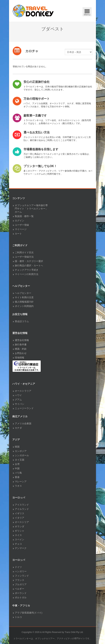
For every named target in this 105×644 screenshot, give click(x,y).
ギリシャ (20, 531)
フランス (20, 580)
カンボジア (21, 451)
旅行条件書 (21, 345)
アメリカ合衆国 (23, 424)
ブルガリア (21, 584)
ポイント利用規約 (24, 306)
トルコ (18, 617)
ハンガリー (21, 571)
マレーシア (21, 482)
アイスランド (22, 505)
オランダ (20, 526)
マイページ (21, 229)
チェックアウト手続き (27, 270)
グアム (18, 400)
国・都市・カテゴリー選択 (29, 261)
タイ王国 (20, 460)
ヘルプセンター (23, 293)
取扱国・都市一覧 (24, 216)
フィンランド (22, 576)
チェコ (18, 544)
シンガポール (22, 455)
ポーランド (21, 593)
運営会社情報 (22, 340)
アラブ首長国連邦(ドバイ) (29, 613)
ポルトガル (21, 598)
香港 (17, 477)
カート (18, 234)
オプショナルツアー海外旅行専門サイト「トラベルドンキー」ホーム (31, 209)
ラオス (18, 486)
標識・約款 (21, 349)
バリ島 (18, 473)
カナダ (18, 428)
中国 (17, 469)
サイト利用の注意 (24, 297)
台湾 (17, 464)
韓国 (17, 447)
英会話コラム (22, 321)
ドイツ (18, 567)
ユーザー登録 (22, 225)
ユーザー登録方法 (24, 257)
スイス (18, 535)
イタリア (20, 518)
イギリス (20, 513)
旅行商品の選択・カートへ (29, 266)
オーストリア (22, 522)
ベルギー (20, 589)
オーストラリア (23, 391)
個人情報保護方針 (24, 302)
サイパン (20, 404)
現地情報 (20, 358)
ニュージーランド (24, 408)
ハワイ (18, 395)
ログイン (20, 221)
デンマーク (21, 548)
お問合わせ (21, 353)
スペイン (20, 540)
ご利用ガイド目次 (24, 253)
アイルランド (22, 509)
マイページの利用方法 (27, 274)
